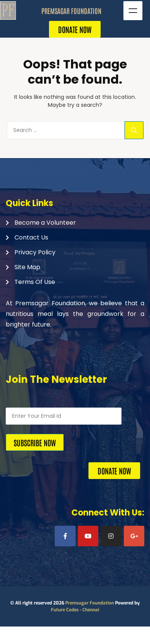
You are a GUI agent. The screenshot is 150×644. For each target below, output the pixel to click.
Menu (133, 11)
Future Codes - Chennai (75, 610)
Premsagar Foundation (90, 603)
